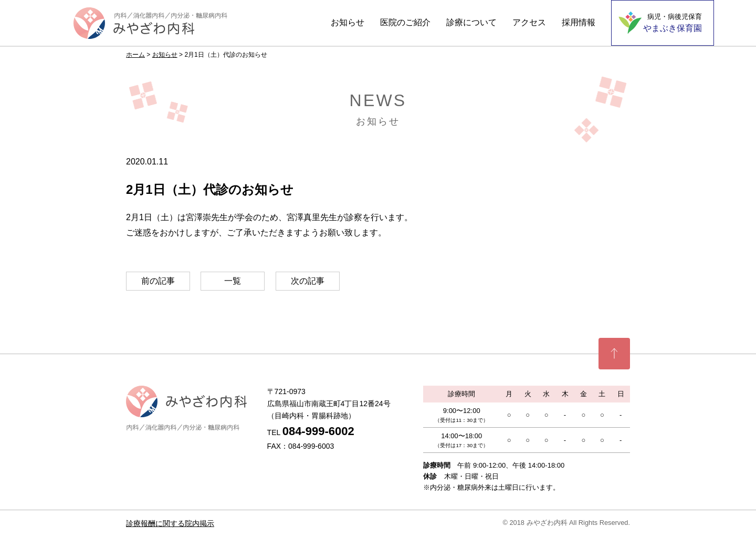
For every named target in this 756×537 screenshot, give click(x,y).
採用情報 (579, 22)
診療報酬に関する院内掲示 (170, 523)
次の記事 (308, 281)
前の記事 (158, 281)
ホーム (135, 55)
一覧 (233, 281)
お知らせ (348, 22)
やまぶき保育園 (673, 23)
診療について (471, 22)
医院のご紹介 (405, 22)
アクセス (529, 22)
